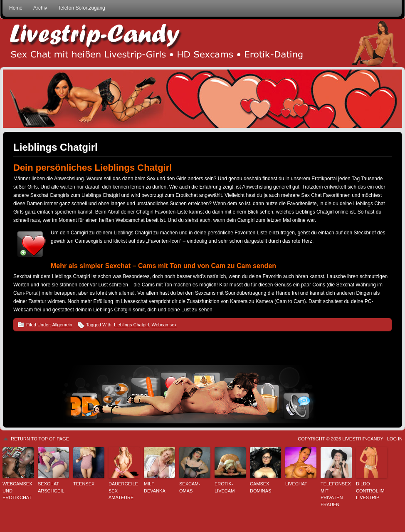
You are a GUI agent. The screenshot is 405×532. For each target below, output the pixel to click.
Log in (395, 439)
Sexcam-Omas (190, 487)
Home (16, 8)
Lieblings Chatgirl (56, 147)
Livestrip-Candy (363, 439)
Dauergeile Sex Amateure (123, 491)
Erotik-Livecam (225, 487)
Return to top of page (40, 439)
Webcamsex (164, 325)
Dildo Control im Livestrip (370, 491)
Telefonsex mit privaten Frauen (336, 494)
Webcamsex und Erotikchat (17, 491)
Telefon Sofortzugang (81, 8)
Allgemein (62, 325)
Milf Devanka (155, 487)
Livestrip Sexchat (202, 43)
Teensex (84, 484)
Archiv (40, 8)
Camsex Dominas (261, 487)
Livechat (296, 484)
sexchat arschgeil (51, 487)
